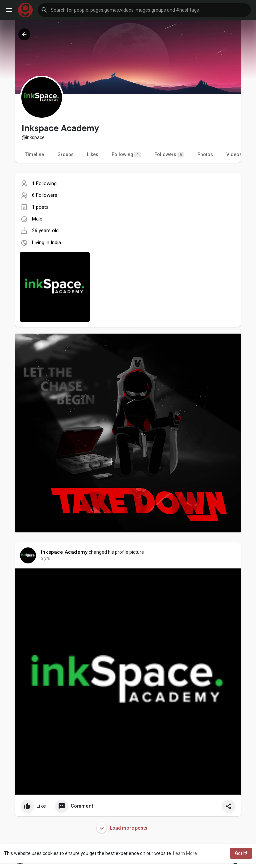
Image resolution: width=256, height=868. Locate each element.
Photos (205, 154)
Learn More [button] (185, 853)
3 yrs (45, 558)
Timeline (34, 154)
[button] (144, 10)
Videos (234, 154)
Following (126, 155)
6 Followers (45, 195)
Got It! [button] (241, 853)
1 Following (44, 183)
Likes (93, 154)
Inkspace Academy (64, 552)
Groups (65, 154)
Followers (169, 155)
